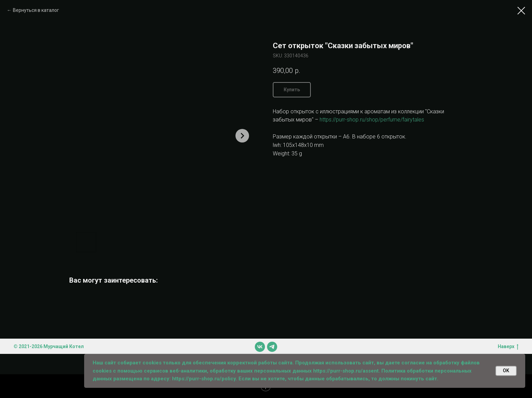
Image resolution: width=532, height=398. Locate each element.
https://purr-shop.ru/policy (204, 379)
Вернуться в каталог (36, 10)
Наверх (508, 347)
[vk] (260, 347)
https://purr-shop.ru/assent (346, 371)
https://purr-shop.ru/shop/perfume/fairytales (372, 120)
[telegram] (272, 347)
